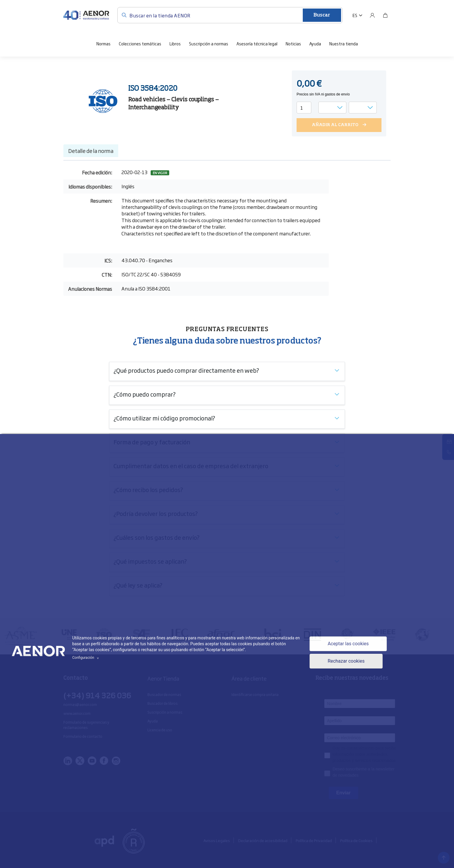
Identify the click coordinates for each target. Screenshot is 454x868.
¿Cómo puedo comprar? (145, 394)
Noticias (293, 43)
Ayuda (315, 43)
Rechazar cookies (346, 661)
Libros (175, 43)
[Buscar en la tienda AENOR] (230, 15)
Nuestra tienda (344, 43)
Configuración (86, 658)
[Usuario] (372, 15)
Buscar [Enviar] (322, 15)
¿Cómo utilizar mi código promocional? (164, 418)
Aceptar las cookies (348, 644)
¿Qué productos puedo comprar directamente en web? (186, 370)
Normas (103, 43)
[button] (357, 15)
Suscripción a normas (209, 43)
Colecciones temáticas (140, 43)
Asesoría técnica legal (257, 43)
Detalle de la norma (91, 151)
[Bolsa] (385, 15)
